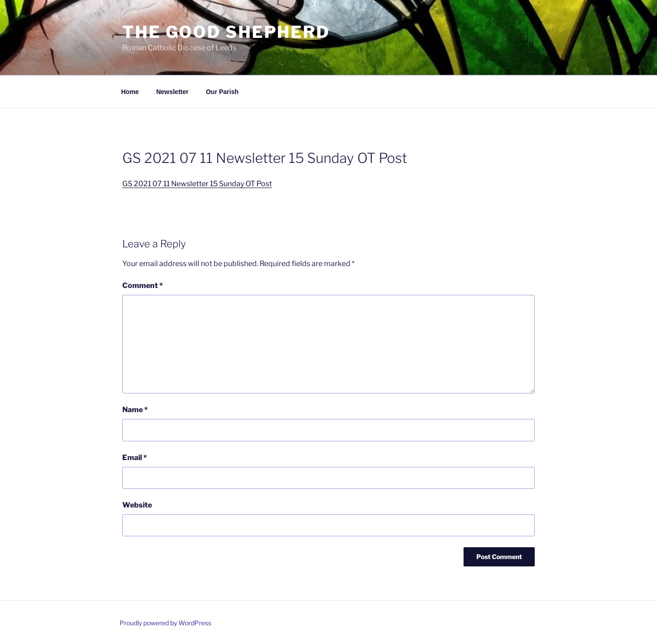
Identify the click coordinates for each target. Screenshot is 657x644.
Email (135, 458)
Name (135, 410)
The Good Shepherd (226, 32)
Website (137, 505)
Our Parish (222, 92)
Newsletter (172, 92)
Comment (143, 285)
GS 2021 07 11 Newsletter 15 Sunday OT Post (197, 184)
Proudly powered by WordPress (165, 623)
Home (130, 92)
